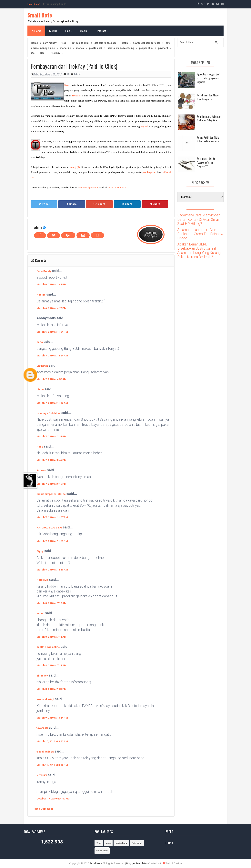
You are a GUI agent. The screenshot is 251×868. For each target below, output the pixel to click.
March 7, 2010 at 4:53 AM (51, 379)
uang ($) (75, 167)
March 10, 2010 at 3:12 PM (52, 765)
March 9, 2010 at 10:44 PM (52, 718)
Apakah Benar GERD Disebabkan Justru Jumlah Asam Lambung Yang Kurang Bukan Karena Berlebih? (199, 251)
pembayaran (149, 172)
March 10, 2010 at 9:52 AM (52, 741)
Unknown (42, 366)
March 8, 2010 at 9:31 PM (51, 689)
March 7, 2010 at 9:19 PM (51, 484)
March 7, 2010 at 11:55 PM (52, 541)
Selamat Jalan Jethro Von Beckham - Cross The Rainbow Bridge (200, 234)
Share (72, 204)
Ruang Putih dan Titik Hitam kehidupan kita (208, 139)
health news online (48, 647)
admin (38, 227)
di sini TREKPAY (117, 187)
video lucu (102, 851)
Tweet (44, 204)
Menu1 (53, 31)
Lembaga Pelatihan (49, 413)
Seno (40, 342)
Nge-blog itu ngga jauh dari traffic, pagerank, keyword (208, 78)
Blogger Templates (137, 863)
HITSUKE (42, 775)
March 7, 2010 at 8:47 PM (51, 460)
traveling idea (45, 752)
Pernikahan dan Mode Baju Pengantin (208, 97)
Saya (67, 85)
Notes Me (42, 580)
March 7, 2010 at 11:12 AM (52, 403)
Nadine (41, 295)
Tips (69, 31)
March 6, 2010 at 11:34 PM (52, 332)
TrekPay (76, 96)
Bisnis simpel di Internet (51, 494)
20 (68, 74)
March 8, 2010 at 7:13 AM (51, 603)
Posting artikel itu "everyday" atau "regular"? (206, 162)
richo (40, 447)
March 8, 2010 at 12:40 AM (52, 570)
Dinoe (40, 390)
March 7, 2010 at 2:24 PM (51, 436)
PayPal (144, 126)
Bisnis (85, 31)
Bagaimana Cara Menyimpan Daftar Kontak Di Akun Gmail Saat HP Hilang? (199, 219)
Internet (103, 31)
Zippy (40, 551)
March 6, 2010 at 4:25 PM (51, 308)
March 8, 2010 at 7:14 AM (51, 637)
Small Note (40, 15)
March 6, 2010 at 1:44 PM (51, 284)
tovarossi (42, 728)
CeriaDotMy (44, 271)
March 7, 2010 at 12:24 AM (52, 356)
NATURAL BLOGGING (49, 528)
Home (36, 31)
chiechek (42, 676)
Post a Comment (43, 809)
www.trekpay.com (89, 187)
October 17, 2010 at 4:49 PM (53, 799)
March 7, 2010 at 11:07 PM (52, 517)
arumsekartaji (45, 699)
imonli (40, 613)
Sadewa (41, 470)
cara (108, 843)
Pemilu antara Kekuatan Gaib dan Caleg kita (209, 118)
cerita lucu (121, 843)
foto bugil (137, 843)
